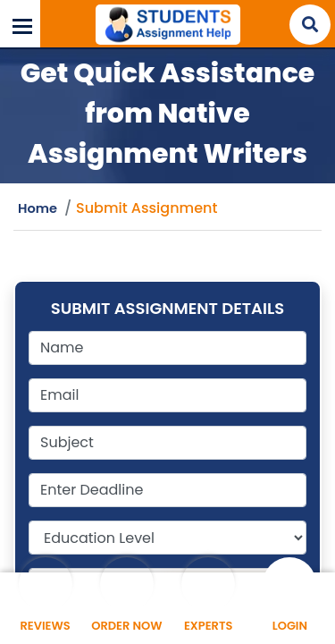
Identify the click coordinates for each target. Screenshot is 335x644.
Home (38, 208)
